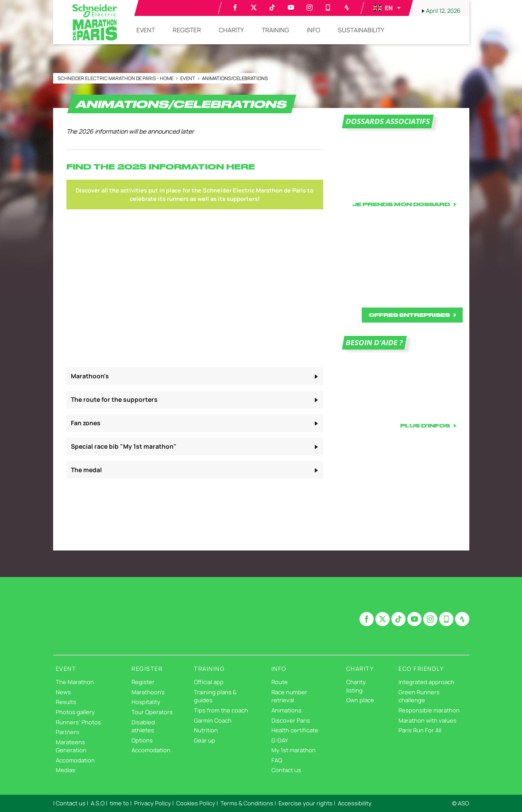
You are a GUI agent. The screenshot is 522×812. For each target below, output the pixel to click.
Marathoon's (148, 692)
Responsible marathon (429, 710)
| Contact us (69, 803)
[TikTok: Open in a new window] (272, 8)
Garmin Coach (213, 720)
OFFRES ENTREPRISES (409, 315)
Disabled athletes (143, 726)
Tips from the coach (221, 710)
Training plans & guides (215, 696)
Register (143, 682)
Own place (360, 700)
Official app (209, 682)
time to (119, 803)
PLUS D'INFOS (425, 425)
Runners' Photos (78, 722)
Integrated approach (426, 682)
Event (188, 78)
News (63, 692)
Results (66, 702)
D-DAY (280, 740)
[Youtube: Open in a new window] (291, 8)
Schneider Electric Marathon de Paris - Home (116, 78)
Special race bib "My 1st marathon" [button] (124, 446)
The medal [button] (86, 470)
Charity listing (356, 686)
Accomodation (75, 760)
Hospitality (146, 702)
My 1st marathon (294, 750)
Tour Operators (152, 712)
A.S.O (98, 803)
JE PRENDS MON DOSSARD (401, 204)
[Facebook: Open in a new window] (235, 8)
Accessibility (355, 803)
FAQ (277, 760)
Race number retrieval (289, 696)
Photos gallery (75, 712)
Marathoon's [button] (90, 376)
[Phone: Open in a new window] (328, 8)
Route (280, 682)
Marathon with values (427, 720)
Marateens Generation (71, 746)
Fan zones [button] (86, 423)
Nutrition (206, 730)
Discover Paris (291, 720)
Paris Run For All (420, 730)
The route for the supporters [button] (114, 399)
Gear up (205, 740)
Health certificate (295, 730)
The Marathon (75, 682)
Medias (66, 770)
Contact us (286, 770)
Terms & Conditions (247, 803)
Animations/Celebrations (235, 78)
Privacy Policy (153, 803)
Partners (68, 732)
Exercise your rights (305, 803)
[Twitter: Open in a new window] (254, 8)
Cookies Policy (196, 803)
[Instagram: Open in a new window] (309, 8)
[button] (387, 8)
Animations (286, 710)
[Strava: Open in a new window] (347, 8)
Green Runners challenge (419, 696)
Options (142, 740)
